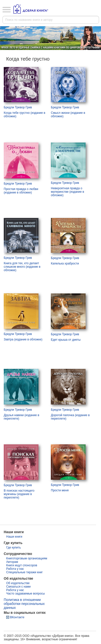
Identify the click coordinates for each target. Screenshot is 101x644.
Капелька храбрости (65, 263)
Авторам (12, 562)
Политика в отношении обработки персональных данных (24, 604)
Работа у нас (15, 569)
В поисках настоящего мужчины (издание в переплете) (19, 494)
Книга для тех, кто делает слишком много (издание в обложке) (22, 267)
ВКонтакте (17, 617)
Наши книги (14, 537)
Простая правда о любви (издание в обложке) (21, 191)
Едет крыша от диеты (66, 340)
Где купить (14, 548)
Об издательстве (18, 583)
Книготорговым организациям (27, 558)
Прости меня (60, 490)
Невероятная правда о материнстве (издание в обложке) (67, 192)
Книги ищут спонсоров (22, 565)
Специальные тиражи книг (24, 572)
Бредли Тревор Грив (18, 107)
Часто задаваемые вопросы (26, 594)
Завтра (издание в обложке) (23, 339)
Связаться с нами (18, 587)
